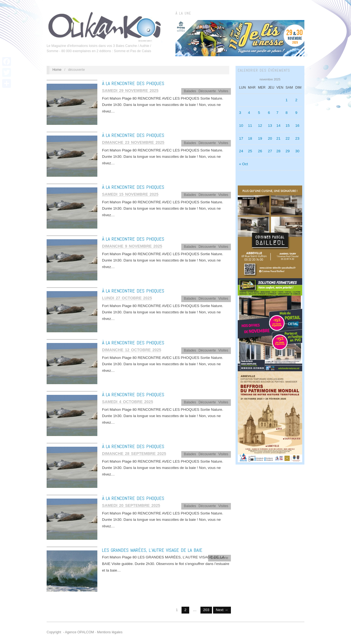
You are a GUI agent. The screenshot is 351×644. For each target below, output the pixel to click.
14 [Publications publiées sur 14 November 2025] (278, 126)
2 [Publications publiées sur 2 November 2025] (296, 100)
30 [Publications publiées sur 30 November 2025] (297, 151)
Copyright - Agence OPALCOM (70, 632)
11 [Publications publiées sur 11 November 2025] (250, 126)
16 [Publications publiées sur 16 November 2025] (297, 126)
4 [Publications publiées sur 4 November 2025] (249, 113)
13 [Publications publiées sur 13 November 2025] (270, 126)
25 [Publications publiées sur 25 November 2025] (250, 151)
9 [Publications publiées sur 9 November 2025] (296, 113)
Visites (223, 91)
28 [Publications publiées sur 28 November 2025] (278, 151)
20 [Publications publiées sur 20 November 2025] (270, 138)
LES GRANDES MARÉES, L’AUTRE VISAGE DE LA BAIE (152, 550)
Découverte (207, 91)
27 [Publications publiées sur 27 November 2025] (270, 151)
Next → (222, 610)
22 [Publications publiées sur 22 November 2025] (288, 138)
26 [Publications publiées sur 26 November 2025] (260, 151)
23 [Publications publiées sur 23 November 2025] (297, 138)
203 (206, 610)
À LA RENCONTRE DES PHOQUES (133, 83)
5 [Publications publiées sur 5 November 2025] (259, 113)
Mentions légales (110, 632)
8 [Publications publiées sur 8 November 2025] (287, 113)
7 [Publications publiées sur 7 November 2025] (278, 113)
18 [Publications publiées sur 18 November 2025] (250, 138)
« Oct (244, 164)
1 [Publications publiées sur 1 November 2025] (287, 100)
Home (57, 70)
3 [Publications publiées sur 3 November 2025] (240, 113)
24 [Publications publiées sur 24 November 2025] (241, 151)
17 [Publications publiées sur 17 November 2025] (241, 138)
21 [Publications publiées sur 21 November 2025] (278, 138)
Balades (190, 91)
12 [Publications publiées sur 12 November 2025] (260, 126)
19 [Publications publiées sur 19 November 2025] (260, 138)
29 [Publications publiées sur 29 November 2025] (288, 151)
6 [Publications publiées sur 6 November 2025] (269, 113)
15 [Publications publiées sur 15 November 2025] (288, 126)
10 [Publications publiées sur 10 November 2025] (241, 126)
